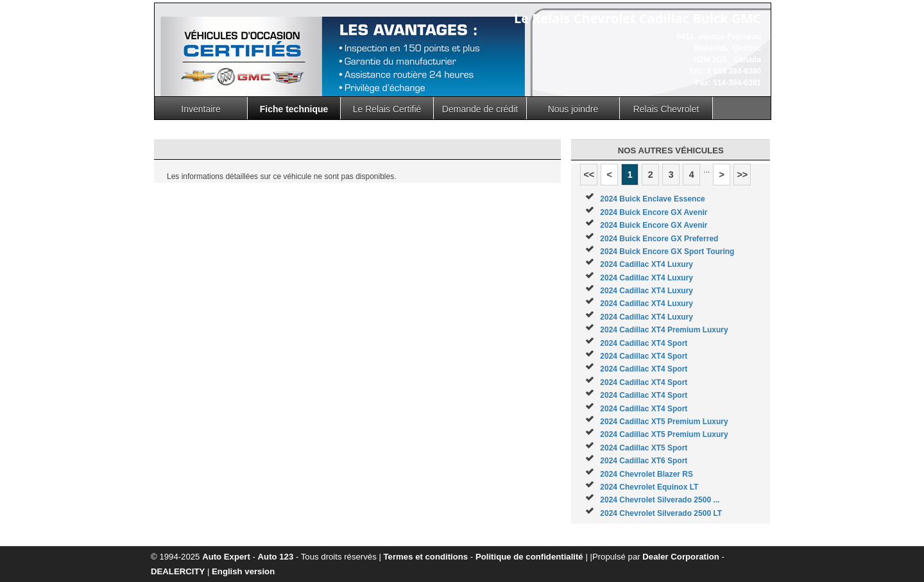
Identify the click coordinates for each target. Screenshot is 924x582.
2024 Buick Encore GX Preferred (659, 239)
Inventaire (201, 109)
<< (589, 175)
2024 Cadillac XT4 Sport (644, 343)
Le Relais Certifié (387, 109)
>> (742, 175)
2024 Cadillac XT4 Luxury (646, 264)
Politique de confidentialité (529, 557)
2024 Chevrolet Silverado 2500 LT (661, 513)
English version (243, 571)
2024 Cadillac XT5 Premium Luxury (664, 422)
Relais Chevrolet (666, 109)
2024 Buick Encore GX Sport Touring (667, 252)
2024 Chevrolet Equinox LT (649, 487)
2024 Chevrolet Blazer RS (646, 474)
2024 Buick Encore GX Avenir (654, 212)
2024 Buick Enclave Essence (652, 199)
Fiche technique (294, 109)
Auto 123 (276, 557)
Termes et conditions (426, 557)
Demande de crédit (480, 109)
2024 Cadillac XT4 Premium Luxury (664, 330)
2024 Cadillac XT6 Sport (644, 461)
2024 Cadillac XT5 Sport (644, 448)
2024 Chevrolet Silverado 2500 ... (660, 500)
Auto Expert (226, 557)
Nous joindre (573, 109)
